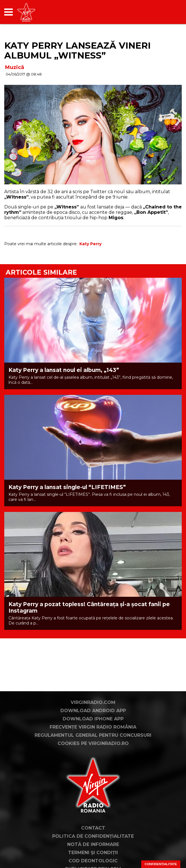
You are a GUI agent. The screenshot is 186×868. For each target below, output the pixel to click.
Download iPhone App (93, 749)
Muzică (15, 67)
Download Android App (93, 740)
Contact (93, 858)
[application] (168, 12)
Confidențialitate (161, 864)
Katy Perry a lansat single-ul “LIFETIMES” (67, 487)
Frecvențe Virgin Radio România (93, 757)
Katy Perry (90, 244)
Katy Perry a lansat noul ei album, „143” (64, 370)
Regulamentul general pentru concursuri (93, 765)
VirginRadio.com (93, 732)
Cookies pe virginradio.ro (93, 773)
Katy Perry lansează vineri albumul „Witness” (77, 50)
